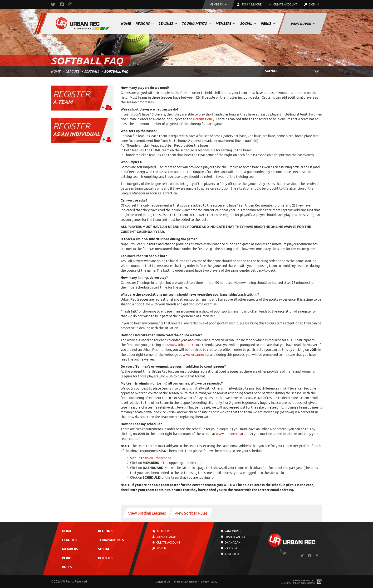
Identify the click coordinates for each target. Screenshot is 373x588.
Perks (268, 24)
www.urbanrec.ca (182, 345)
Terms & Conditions (185, 582)
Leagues (168, 24)
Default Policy (204, 119)
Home (126, 24)
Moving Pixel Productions (298, 583)
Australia (230, 554)
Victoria (229, 548)
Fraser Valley (233, 537)
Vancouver (303, 24)
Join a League (164, 537)
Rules (67, 567)
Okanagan (231, 543)
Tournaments (196, 24)
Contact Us (163, 582)
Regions (145, 24)
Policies (105, 558)
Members (225, 24)
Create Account (283, 5)
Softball (92, 72)
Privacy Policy (208, 582)
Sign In (312, 5)
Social (248, 24)
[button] (218, 5)
